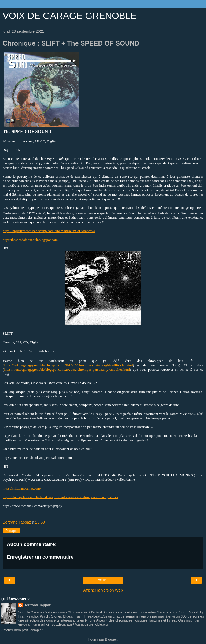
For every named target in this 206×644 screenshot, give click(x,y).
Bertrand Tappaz (37, 605)
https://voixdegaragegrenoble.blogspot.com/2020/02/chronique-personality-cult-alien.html (67, 370)
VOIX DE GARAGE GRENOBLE (70, 16)
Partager (12, 531)
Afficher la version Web (103, 590)
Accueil (103, 580)
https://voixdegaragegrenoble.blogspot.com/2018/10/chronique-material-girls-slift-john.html (68, 365)
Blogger (111, 639)
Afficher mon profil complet (22, 630)
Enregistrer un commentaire (40, 557)
